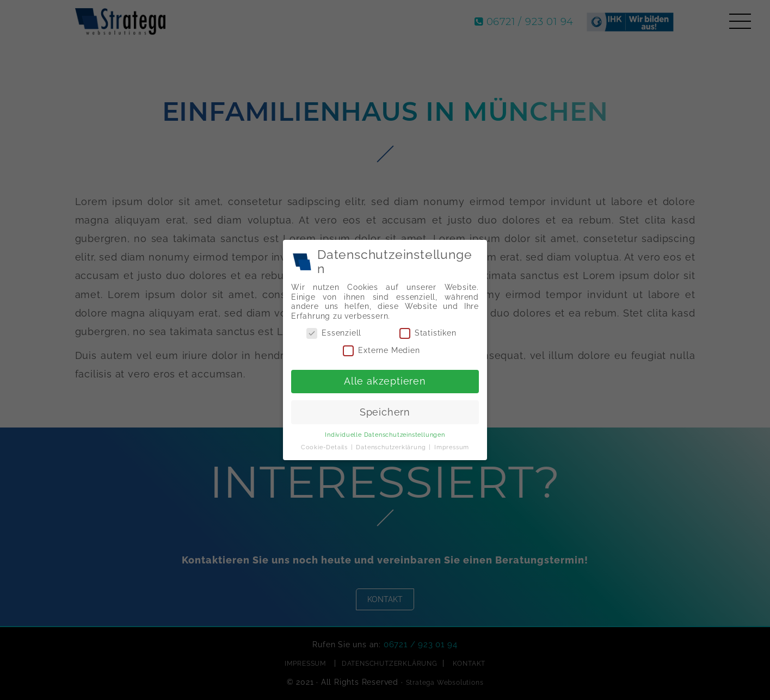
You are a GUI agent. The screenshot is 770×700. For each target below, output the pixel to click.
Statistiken (427, 334)
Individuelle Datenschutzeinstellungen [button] (385, 433)
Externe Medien (381, 351)
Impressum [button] (450, 445)
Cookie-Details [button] (327, 445)
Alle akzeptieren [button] (385, 380)
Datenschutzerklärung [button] (392, 445)
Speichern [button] (385, 411)
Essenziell (335, 334)
